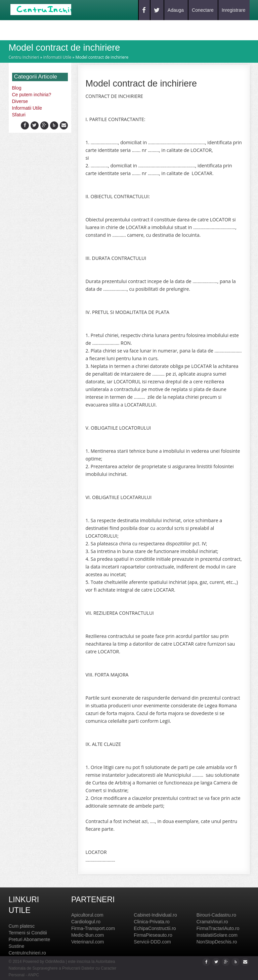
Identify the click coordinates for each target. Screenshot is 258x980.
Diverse (20, 101)
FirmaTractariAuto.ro (218, 928)
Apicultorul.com (87, 915)
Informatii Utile (57, 57)
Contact (97, 30)
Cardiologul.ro (86, 922)
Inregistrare (234, 10)
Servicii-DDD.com (152, 942)
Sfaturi (19, 115)
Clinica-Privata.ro (152, 922)
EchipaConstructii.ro (155, 928)
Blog (70, 30)
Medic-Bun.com (88, 935)
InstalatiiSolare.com (217, 935)
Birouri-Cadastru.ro (216, 915)
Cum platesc (22, 926)
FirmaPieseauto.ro (153, 935)
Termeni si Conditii (28, 933)
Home (26, 30)
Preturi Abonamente (30, 939)
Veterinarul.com (88, 942)
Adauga (176, 10)
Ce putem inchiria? (32, 95)
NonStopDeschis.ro (217, 942)
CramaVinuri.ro (212, 922)
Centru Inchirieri (24, 57)
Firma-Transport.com (93, 928)
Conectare (203, 10)
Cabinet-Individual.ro (155, 915)
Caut (48, 30)
